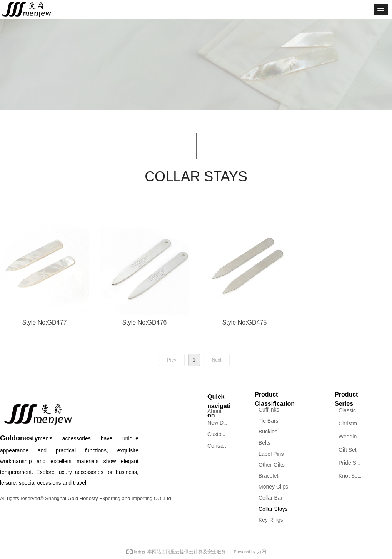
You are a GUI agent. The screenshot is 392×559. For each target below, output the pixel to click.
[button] (381, 9)
